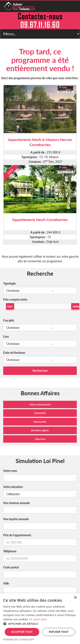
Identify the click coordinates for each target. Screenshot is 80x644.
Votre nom (10, 471)
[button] (40, 624)
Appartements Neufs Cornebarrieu (40, 220)
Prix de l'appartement (17, 535)
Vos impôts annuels (16, 519)
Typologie (9, 283)
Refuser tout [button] (59, 632)
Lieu (6, 337)
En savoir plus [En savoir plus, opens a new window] (38, 619)
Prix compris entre (15, 299)
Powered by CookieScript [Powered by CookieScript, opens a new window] (19, 639)
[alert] (40, 619)
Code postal (11, 567)
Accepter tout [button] (22, 632)
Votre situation (13, 487)
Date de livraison (14, 353)
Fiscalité (9, 320)
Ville (6, 583)
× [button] (75, 598)
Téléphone (10, 551)
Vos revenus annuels (16, 503)
